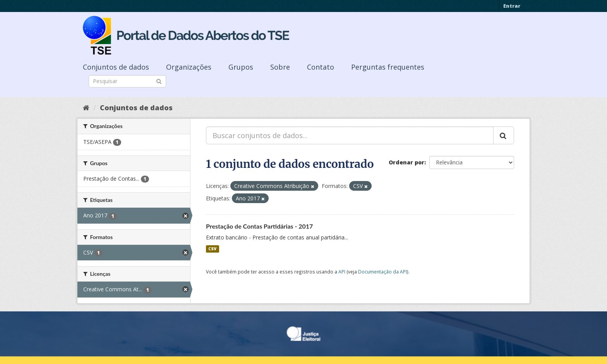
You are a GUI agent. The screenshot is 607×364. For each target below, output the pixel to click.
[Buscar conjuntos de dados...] (350, 135)
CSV (212, 249)
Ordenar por (406, 162)
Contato (321, 67)
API (342, 272)
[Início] (86, 108)
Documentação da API (382, 272)
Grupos (241, 67)
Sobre (280, 67)
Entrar (512, 6)
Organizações (189, 67)
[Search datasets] (127, 81)
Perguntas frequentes (388, 67)
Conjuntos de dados (116, 67)
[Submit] (159, 81)
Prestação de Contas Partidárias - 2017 (259, 226)
